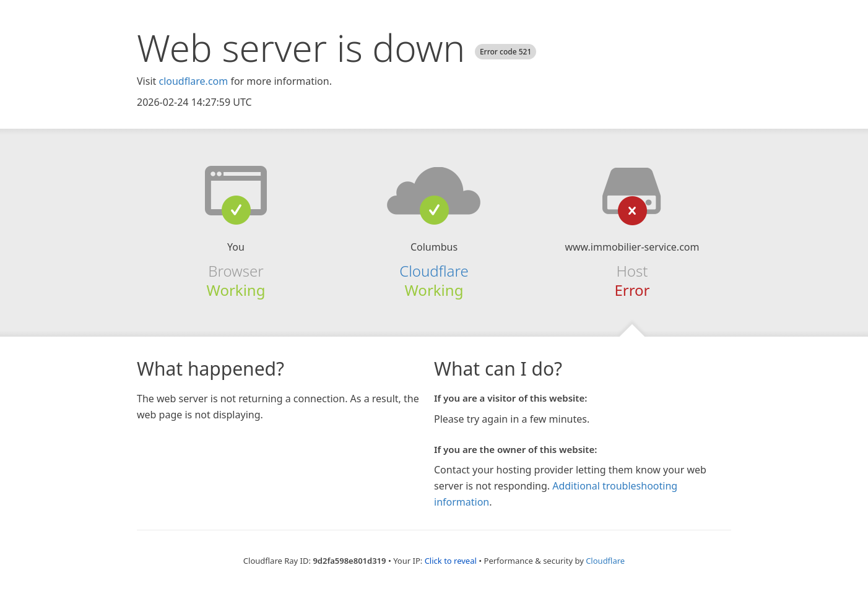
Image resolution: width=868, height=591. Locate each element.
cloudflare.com (193, 81)
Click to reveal (451, 561)
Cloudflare (434, 271)
